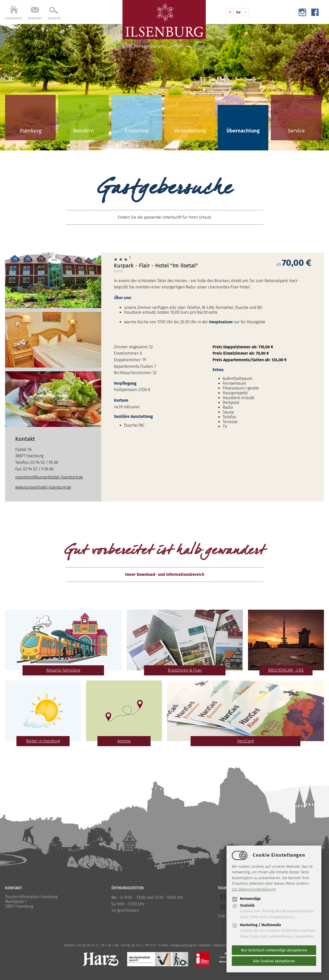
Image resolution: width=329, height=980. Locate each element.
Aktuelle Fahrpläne (63, 670)
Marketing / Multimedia (256, 925)
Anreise (124, 741)
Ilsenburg (30, 131)
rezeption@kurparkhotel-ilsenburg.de (49, 477)
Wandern (84, 131)
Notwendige (246, 899)
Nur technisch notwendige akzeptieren (274, 950)
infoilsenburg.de (183, 945)
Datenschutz (222, 945)
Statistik (243, 905)
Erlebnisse (137, 131)
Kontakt (205, 945)
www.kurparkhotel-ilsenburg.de (43, 487)
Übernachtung (243, 131)
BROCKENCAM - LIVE (286, 670)
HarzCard (245, 741)
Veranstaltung (190, 131)
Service (296, 131)
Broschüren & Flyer (185, 670)
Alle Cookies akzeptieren (274, 961)
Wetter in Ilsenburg (43, 741)
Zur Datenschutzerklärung (254, 889)
